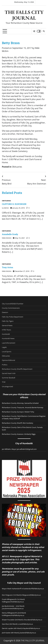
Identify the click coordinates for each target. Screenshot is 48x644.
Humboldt (6, 334)
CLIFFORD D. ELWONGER (14, 204)
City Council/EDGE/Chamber (13, 304)
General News (7, 325)
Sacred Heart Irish (9, 373)
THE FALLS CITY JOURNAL (24, 15)
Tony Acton (7, 267)
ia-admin (5, 208)
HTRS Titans (6, 330)
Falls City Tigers (8, 321)
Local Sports (7, 352)
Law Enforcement (9, 343)
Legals (4, 347)
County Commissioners (11, 308)
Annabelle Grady (10, 234)
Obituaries (17, 167)
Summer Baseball (9, 378)
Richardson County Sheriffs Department (17, 369)
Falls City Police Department (13, 317)
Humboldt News (8, 338)
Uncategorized (7, 386)
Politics (5, 365)
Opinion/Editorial (8, 360)
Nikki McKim (7, 238)
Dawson (5, 312)
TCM (4, 382)
